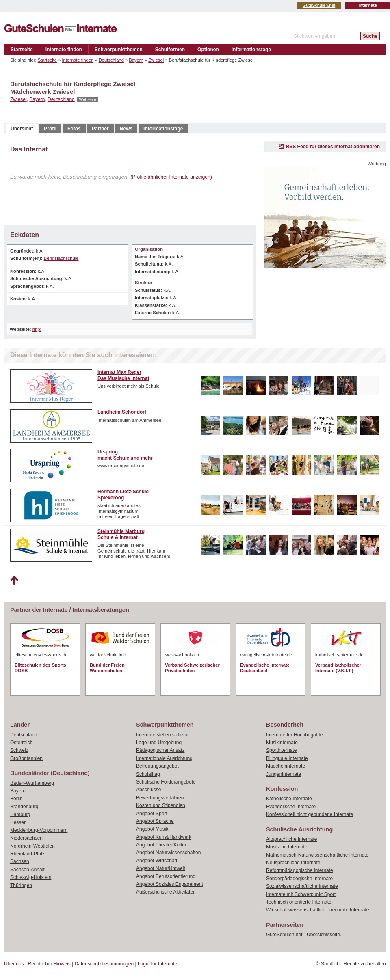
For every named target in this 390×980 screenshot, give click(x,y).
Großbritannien (26, 758)
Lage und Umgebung (159, 743)
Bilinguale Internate (287, 758)
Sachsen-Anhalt (27, 870)
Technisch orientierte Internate (299, 902)
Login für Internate (157, 964)
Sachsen (20, 861)
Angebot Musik (152, 829)
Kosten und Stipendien (161, 805)
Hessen (18, 822)
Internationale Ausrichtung (164, 758)
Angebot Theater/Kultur (161, 845)
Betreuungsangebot (157, 766)
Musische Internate (287, 847)
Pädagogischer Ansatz (160, 750)
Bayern (136, 60)
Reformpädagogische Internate (300, 870)
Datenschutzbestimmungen (104, 964)
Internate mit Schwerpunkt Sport (301, 894)
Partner (100, 129)
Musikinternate (282, 743)
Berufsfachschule (61, 258)
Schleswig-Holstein (31, 877)
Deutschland (111, 60)
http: (37, 329)
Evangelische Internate (291, 807)
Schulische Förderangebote (166, 782)
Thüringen (21, 885)
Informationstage (251, 50)
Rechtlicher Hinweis (49, 964)
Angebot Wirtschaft (157, 861)
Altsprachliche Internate (291, 839)
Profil (50, 129)
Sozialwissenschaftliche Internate (302, 886)
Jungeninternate (284, 774)
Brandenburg (24, 807)
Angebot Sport (152, 814)
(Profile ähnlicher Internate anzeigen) (171, 177)
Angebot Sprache (155, 821)
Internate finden (64, 50)
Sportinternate (281, 750)
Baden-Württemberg (32, 783)
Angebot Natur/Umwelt (161, 868)
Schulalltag (148, 774)
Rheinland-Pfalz (27, 854)
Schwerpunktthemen (119, 50)
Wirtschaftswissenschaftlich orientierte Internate (317, 910)
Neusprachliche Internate (293, 863)
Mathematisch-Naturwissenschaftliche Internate (317, 855)
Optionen (208, 50)
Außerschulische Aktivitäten (166, 892)
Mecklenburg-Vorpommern (39, 830)
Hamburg (20, 814)
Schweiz (19, 750)
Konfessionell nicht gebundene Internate (310, 814)
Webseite (87, 100)
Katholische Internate (289, 799)
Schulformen (170, 50)
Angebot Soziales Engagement (170, 884)
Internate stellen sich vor (162, 735)
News (126, 129)
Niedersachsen (26, 838)
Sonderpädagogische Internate (299, 879)
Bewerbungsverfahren (160, 798)
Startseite (22, 50)
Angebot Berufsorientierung (166, 876)
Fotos (74, 129)
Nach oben (14, 581)
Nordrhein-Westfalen (32, 846)
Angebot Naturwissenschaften (168, 853)
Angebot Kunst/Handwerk (164, 837)
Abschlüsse (148, 790)
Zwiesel (156, 60)
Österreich (21, 743)
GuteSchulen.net (319, 5)
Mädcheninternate (286, 766)
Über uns (14, 964)
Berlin (16, 799)
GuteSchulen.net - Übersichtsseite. (304, 935)
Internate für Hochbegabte (294, 735)
